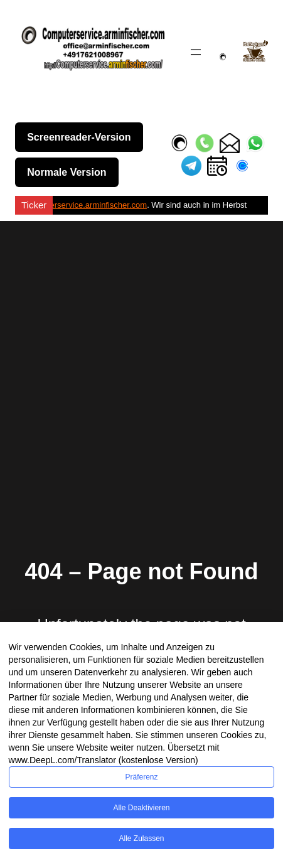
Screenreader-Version (79, 137)
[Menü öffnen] (196, 52)
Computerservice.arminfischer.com (84, 205)
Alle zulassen (141, 839)
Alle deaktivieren (141, 808)
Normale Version (67, 172)
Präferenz (141, 777)
